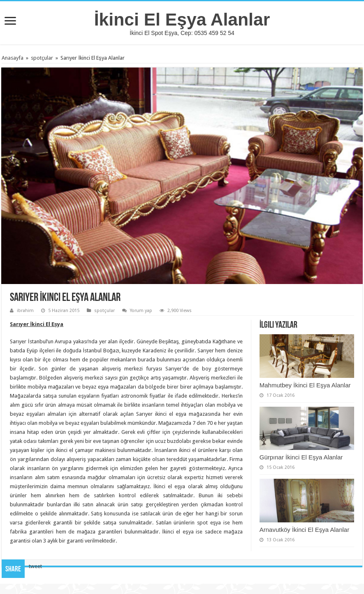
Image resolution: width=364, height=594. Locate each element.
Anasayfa (13, 58)
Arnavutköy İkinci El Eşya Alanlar (304, 530)
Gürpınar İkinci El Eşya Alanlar (301, 457)
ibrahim (25, 311)
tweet (35, 566)
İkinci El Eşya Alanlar (182, 19)
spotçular (42, 58)
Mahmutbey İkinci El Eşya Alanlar (305, 385)
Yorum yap (141, 311)
